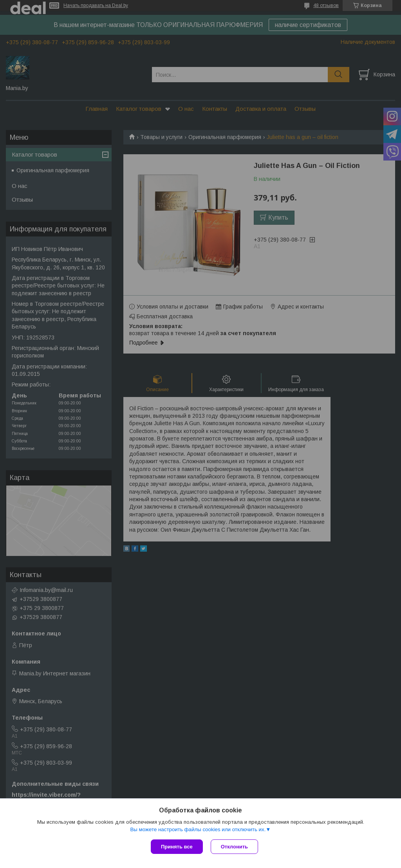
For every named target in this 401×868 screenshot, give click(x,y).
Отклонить (234, 847)
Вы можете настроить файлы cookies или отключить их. (198, 829)
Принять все (177, 847)
